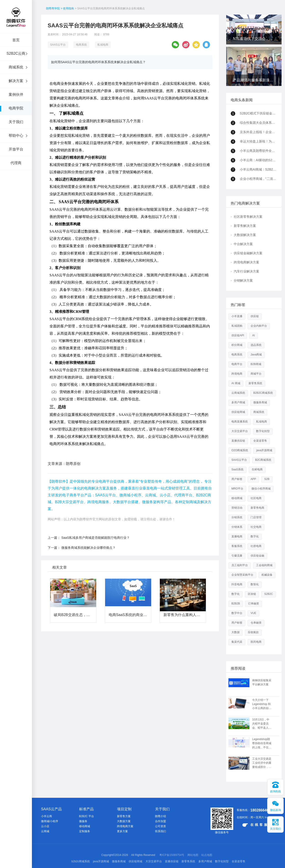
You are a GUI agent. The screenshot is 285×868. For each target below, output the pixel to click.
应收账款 (253, 632)
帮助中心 (16, 136)
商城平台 (256, 374)
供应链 (255, 316)
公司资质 (161, 826)
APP (253, 479)
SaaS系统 (237, 469)
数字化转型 (263, 431)
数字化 (255, 536)
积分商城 (237, 345)
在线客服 (255, 825)
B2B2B (236, 604)
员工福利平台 (240, 565)
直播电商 (237, 536)
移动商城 (237, 498)
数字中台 (237, 613)
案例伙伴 (16, 95)
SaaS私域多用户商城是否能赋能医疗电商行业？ (96, 538)
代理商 (16, 163)
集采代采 (237, 642)
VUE (253, 613)
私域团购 (237, 326)
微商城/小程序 (50, 821)
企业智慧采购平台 (242, 575)
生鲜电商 (257, 469)
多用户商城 (238, 402)
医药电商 (256, 642)
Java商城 (256, 355)
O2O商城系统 (240, 450)
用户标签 (237, 479)
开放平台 (16, 149)
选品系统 (256, 345)
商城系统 (16, 67)
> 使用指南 (67, 8)
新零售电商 (257, 508)
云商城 (45, 831)
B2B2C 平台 (87, 816)
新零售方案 (124, 816)
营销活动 (237, 508)
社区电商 (256, 498)
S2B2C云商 (16, 53)
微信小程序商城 (261, 489)
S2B (267, 479)
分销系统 (237, 517)
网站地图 (193, 855)
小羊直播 (237, 316)
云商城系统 (238, 393)
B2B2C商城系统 (263, 393)
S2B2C (269, 594)
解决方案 (16, 81)
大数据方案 (124, 821)
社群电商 (256, 546)
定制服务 (85, 831)
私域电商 (103, 45)
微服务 (83, 821)
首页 (16, 40)
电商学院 (16, 108)
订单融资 (254, 604)
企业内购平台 (259, 326)
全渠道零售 (260, 441)
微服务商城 (260, 402)
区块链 (252, 594)
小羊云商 (47, 816)
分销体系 (237, 527)
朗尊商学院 (53, 8)
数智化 (255, 584)
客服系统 (237, 546)
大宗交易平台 (240, 431)
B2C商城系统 (263, 460)
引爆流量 (237, 556)
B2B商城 (256, 364)
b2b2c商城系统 (81, 861)
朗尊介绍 (161, 816)
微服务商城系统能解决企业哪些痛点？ (88, 548)
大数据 (236, 632)
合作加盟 (161, 821)
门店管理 (256, 517)
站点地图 (207, 855)
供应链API (238, 335)
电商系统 (81, 45)
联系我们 (161, 831)
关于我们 (16, 122)
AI (253, 335)
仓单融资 (256, 623)
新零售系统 (255, 383)
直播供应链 (238, 441)
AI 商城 (236, 383)
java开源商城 (264, 450)
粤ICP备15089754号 (172, 855)
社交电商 (256, 527)
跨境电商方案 (125, 826)
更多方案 (122, 831)
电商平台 (237, 364)
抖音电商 (237, 584)
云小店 (45, 826)
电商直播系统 (240, 422)
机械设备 (267, 575)
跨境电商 (237, 374)
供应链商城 (238, 412)
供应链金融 (257, 556)
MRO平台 (237, 489)
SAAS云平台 (58, 45)
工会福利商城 (264, 565)
